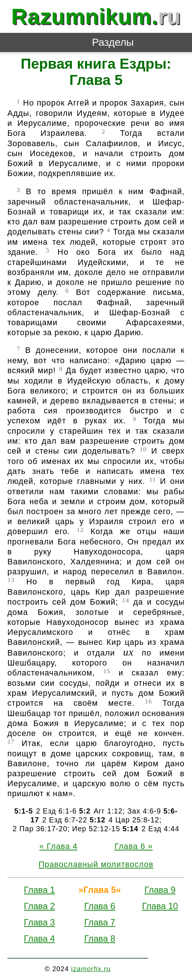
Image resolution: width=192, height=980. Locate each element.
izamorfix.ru (91, 969)
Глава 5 (100, 890)
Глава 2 (40, 906)
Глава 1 (40, 890)
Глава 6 (130, 846)
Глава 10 (160, 906)
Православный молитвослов (96, 864)
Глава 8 (100, 938)
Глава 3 (40, 922)
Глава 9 (160, 890)
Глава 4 (62, 846)
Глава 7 (100, 922)
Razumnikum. (96, 16)
